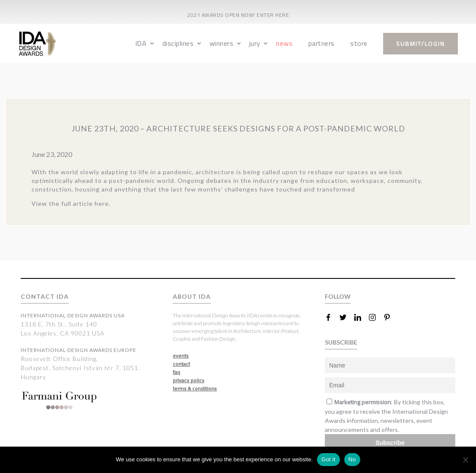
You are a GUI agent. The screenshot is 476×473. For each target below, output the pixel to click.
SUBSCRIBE (341, 342)
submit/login (420, 44)
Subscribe (390, 443)
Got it (328, 459)
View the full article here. (71, 203)
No (352, 459)
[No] (465, 460)
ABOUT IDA (192, 296)
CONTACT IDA (45, 296)
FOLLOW (338, 296)
